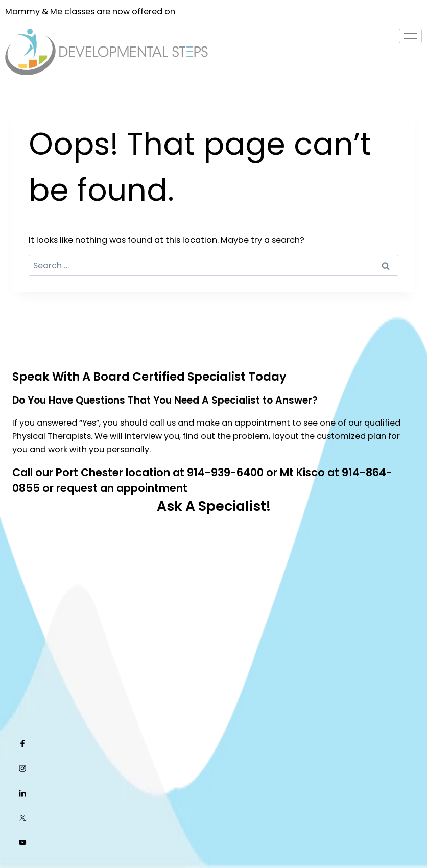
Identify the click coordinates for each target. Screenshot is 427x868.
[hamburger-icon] (410, 36)
